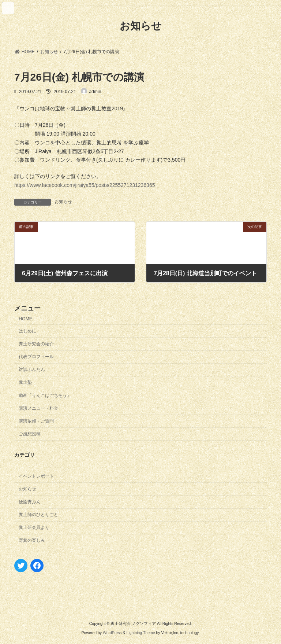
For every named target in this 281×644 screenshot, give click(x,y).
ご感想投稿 (30, 434)
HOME (25, 319)
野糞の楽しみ (32, 540)
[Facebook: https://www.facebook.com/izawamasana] (37, 565)
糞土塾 (25, 382)
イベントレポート (36, 476)
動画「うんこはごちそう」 (45, 395)
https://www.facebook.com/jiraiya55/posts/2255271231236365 (85, 185)
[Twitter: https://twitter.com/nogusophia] (21, 565)
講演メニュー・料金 (38, 408)
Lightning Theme (141, 633)
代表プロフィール (36, 357)
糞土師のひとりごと (38, 515)
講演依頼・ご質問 (36, 421)
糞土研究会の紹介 (36, 344)
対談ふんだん (32, 369)
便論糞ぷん (30, 502)
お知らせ (63, 202)
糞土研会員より (34, 527)
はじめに (27, 331)
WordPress (112, 633)
